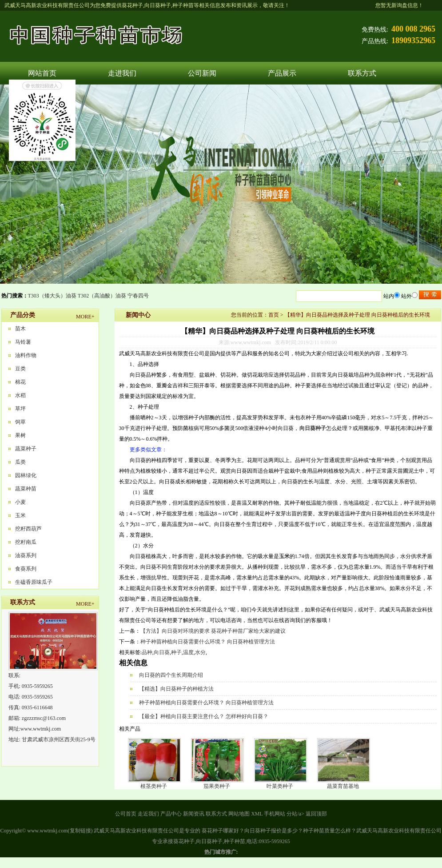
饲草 (20, 422)
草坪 (20, 409)
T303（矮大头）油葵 (52, 296)
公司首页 (126, 814)
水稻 (20, 395)
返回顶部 (316, 814)
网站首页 (42, 73)
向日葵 (162, 652)
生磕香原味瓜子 (34, 582)
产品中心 (171, 814)
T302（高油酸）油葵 (102, 296)
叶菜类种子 (280, 786)
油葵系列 (26, 555)
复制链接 (80, 831)
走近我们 (148, 814)
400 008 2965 (413, 29)
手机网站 (275, 814)
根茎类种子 (154, 786)
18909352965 (413, 40)
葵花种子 (132, 5)
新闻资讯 (194, 814)
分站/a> (296, 814)
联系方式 (362, 73)
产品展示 (282, 73)
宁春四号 (138, 296)
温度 (188, 652)
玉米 (20, 515)
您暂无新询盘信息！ (399, 5)
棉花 (20, 382)
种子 (176, 652)
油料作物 (26, 355)
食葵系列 (26, 569)
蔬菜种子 (26, 449)
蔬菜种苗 (26, 489)
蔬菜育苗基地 (343, 786)
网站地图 (239, 814)
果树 (20, 435)
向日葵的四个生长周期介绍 (171, 675)
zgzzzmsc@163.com (44, 718)
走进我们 (122, 73)
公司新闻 (202, 73)
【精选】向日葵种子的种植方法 (176, 689)
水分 (200, 652)
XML (257, 814)
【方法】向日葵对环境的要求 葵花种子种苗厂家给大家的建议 (213, 631)
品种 (147, 652)
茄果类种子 (217, 786)
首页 (274, 315)
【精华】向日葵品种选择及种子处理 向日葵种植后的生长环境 (357, 315)
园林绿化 (26, 475)
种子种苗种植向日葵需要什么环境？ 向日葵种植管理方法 (208, 642)
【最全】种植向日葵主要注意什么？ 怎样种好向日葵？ (204, 716)
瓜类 (20, 462)
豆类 (20, 369)
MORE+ (85, 317)
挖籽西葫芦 (28, 529)
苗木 (20, 329)
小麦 (20, 502)
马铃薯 (23, 342)
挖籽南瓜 (26, 542)
